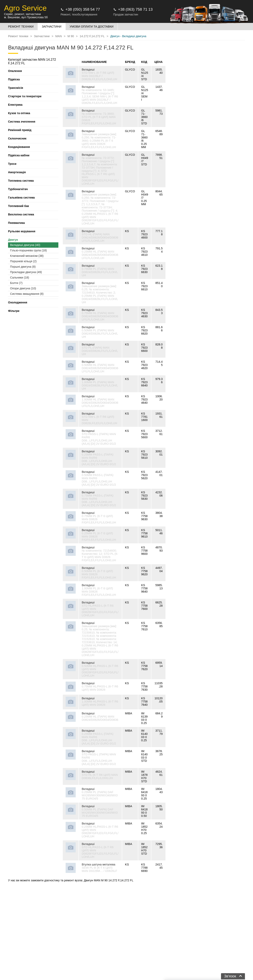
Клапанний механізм (27, 256)
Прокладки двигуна (26, 272)
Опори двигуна (23, 288)
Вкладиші (88, 70)
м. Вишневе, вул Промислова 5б (26, 17)
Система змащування (27, 294)
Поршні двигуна (23, 267)
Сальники (20, 278)
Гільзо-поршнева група (28, 250)
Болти (16, 283)
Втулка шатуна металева (99, 864)
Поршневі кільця (23, 261)
